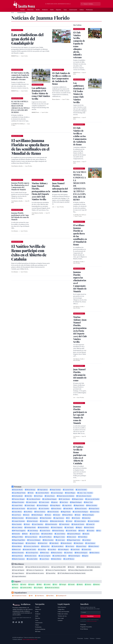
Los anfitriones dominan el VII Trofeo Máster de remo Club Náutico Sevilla (41, 93)
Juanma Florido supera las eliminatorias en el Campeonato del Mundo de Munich (20, 186)
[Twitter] (16, 622)
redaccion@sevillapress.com (30, 639)
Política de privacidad (92, 621)
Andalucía (45, 10)
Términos (92, 638)
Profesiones (89, 10)
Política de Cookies (63, 614)
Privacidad (80, 638)
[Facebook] (13, 622)
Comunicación (73, 10)
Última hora (30, 10)
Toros (65, 10)
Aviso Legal (61, 618)
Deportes (59, 10)
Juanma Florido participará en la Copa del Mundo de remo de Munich (20, 216)
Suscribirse (90, 616)
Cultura (82, 10)
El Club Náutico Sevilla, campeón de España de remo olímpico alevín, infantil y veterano (20, 76)
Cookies (86, 638)
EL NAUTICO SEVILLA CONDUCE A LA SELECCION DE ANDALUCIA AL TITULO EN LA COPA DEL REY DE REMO (20, 107)
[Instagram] (19, 622)
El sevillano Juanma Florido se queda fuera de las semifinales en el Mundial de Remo (80, 235)
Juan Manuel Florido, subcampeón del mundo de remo (60, 187)
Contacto (60, 620)
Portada (22, 10)
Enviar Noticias (84, 629)
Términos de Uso (62, 616)
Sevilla (38, 10)
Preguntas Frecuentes (86, 627)
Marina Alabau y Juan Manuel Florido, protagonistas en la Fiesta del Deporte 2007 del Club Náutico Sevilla (41, 191)
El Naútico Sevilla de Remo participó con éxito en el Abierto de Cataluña (80, 455)
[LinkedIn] (22, 622)
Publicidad (83, 625)
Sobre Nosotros (62, 607)
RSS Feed (38, 631)
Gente (52, 10)
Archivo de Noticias (40, 629)
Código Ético (61, 609)
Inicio (13, 13)
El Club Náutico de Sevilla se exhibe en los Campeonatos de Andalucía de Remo (61, 78)
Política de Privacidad (63, 612)
